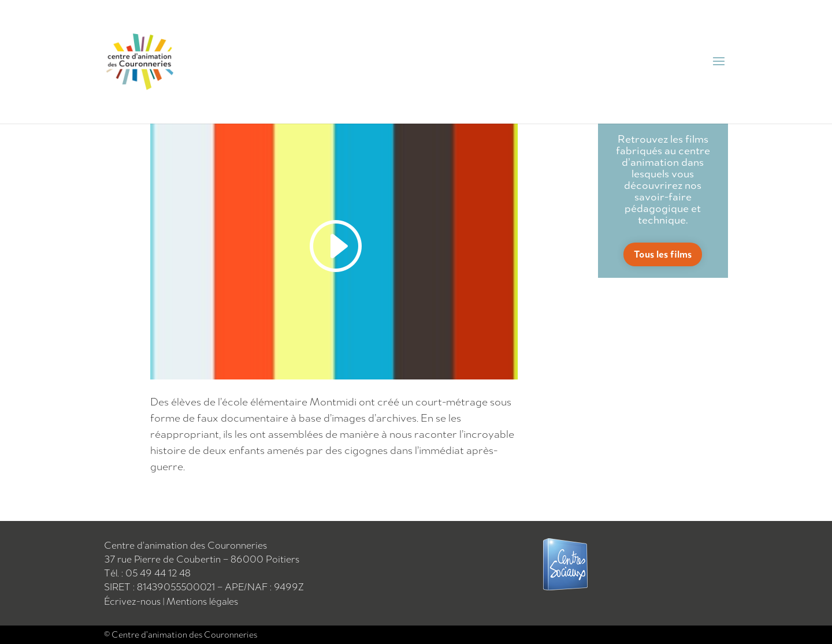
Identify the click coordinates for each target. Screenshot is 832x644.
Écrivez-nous (133, 601)
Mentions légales (202, 601)
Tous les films (663, 254)
